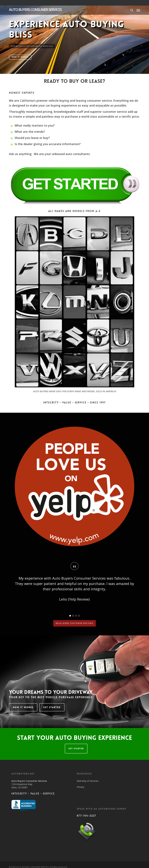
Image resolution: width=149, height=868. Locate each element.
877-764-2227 (86, 816)
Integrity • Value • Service (33, 794)
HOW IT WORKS (20, 57)
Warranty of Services (88, 781)
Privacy (81, 787)
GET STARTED (76, 749)
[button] (138, 10)
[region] (74, 588)
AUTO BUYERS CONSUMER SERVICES (35, 9)
